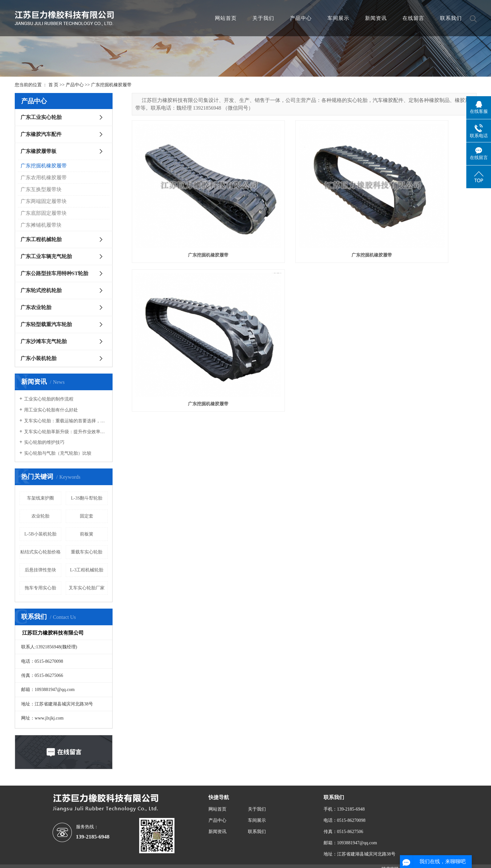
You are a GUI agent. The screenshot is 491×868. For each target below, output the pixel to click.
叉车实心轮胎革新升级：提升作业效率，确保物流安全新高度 (66, 432)
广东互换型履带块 (41, 189)
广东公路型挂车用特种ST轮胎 (55, 273)
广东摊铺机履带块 (41, 225)
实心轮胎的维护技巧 (44, 442)
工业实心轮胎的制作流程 (49, 399)
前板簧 (87, 534)
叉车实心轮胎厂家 (87, 588)
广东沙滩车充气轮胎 (44, 341)
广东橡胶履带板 (38, 151)
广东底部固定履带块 (44, 213)
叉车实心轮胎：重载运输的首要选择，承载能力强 (66, 421)
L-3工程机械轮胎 (87, 570)
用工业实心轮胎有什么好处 (51, 410)
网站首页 (226, 18)
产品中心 (301, 18)
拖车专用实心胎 (40, 588)
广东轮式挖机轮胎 (41, 290)
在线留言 (413, 18)
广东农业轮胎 (36, 307)
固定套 (87, 516)
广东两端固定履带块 (44, 201)
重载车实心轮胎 (87, 552)
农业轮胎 (40, 516)
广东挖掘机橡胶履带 (111, 85)
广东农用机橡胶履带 (44, 177)
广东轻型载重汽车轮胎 (46, 324)
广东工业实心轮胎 (41, 117)
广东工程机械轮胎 (41, 239)
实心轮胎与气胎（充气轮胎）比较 (58, 453)
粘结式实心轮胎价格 (40, 552)
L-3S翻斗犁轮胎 (87, 498)
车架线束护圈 (40, 498)
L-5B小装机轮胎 (40, 534)
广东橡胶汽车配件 (41, 134)
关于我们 (263, 18)
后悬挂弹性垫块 (40, 570)
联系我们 (451, 18)
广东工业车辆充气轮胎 (46, 256)
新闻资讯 (376, 18)
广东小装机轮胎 (38, 358)
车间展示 (338, 18)
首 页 (54, 85)
